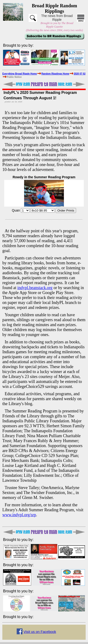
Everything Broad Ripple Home (20, 74)
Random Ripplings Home (55, 74)
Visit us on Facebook (40, 632)
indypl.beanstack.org (35, 288)
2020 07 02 (80, 74)
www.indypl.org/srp (19, 515)
